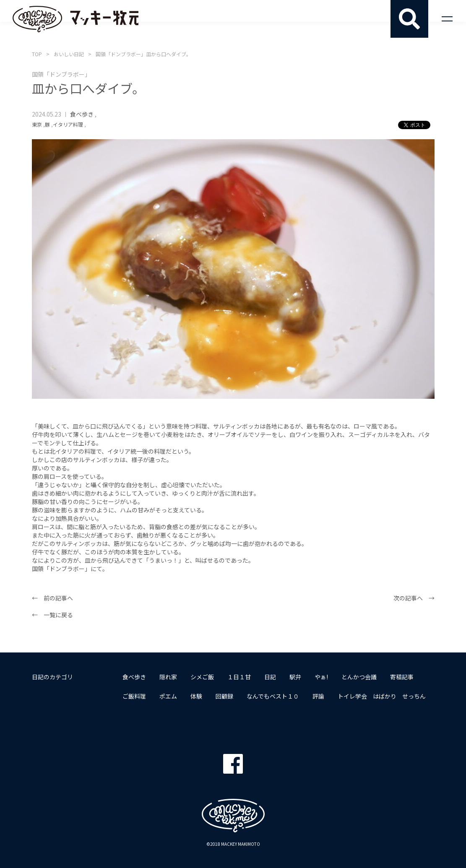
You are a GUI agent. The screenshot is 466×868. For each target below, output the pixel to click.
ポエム (168, 696)
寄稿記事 (402, 677)
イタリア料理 (68, 124)
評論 (318, 696)
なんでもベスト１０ (273, 696)
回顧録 (224, 696)
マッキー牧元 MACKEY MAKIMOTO (75, 19)
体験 (196, 696)
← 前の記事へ (52, 598)
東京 (37, 124)
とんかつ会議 (359, 677)
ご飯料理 (134, 696)
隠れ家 (168, 677)
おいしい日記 (69, 54)
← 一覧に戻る (52, 615)
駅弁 (295, 677)
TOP (37, 54)
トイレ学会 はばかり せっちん (382, 696)
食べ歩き (82, 114)
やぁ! (321, 677)
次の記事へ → (414, 598)
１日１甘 (239, 677)
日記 (270, 677)
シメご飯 (202, 677)
